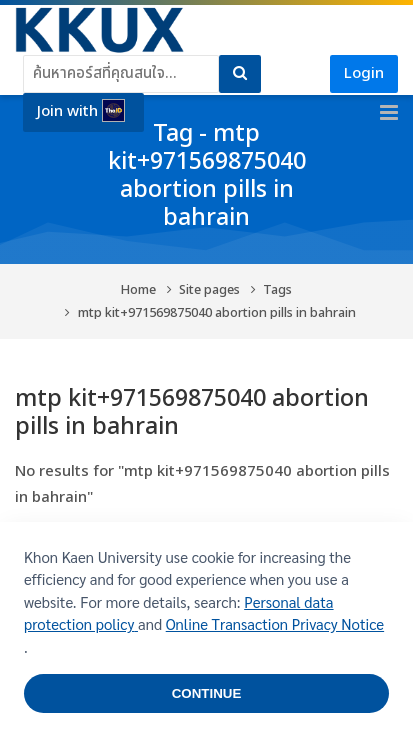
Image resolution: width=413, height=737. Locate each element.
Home (138, 290)
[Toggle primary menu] (389, 113)
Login (364, 73)
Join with (81, 111)
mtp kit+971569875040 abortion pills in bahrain (217, 313)
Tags (277, 290)
